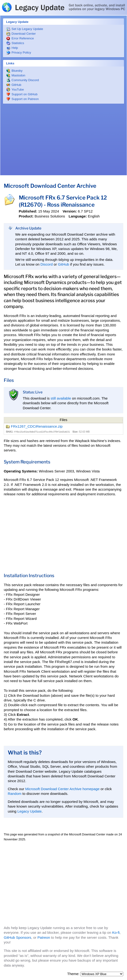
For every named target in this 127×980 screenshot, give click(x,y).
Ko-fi (116, 932)
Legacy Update (30, 811)
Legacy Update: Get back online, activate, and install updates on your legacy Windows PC (63, 7)
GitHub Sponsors (18, 937)
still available (61, 398)
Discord (47, 264)
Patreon (44, 937)
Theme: (74, 974)
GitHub (63, 264)
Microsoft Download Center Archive (50, 186)
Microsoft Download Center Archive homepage (62, 789)
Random (15, 794)
